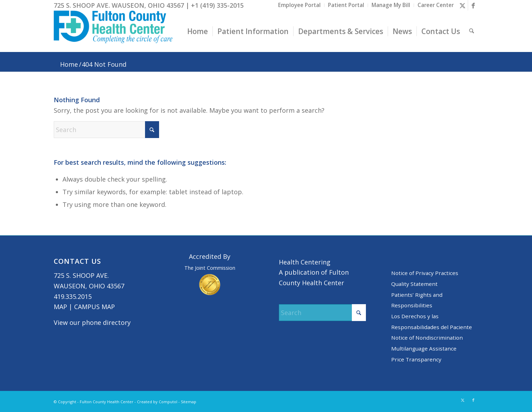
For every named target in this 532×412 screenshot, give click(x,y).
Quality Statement (414, 284)
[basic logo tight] (113, 31)
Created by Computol (157, 402)
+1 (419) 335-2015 (217, 5)
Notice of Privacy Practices (425, 273)
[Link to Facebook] (473, 5)
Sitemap (189, 402)
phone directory (106, 322)
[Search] (471, 31)
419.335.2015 (73, 296)
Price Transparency (416, 359)
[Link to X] (463, 5)
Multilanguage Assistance (424, 348)
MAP (60, 307)
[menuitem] (300, 5)
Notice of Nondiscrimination (427, 338)
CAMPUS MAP (94, 307)
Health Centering (305, 262)
